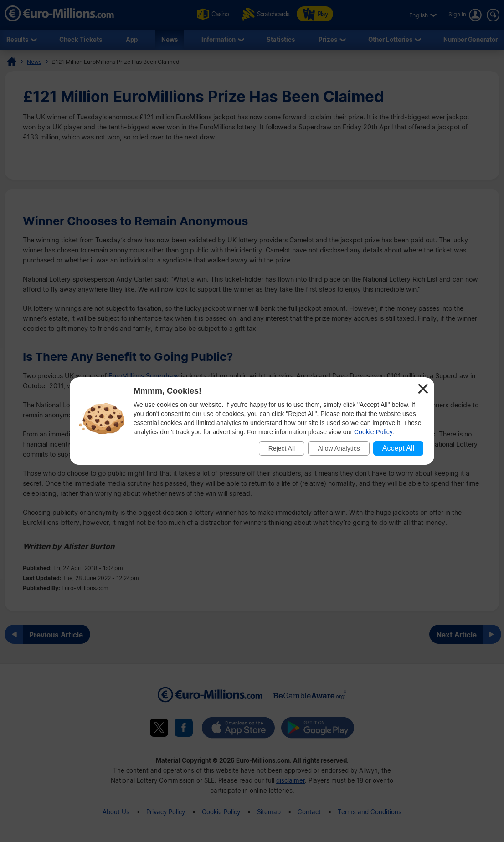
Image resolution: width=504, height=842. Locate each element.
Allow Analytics (339, 448)
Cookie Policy (373, 432)
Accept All (398, 448)
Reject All (282, 448)
